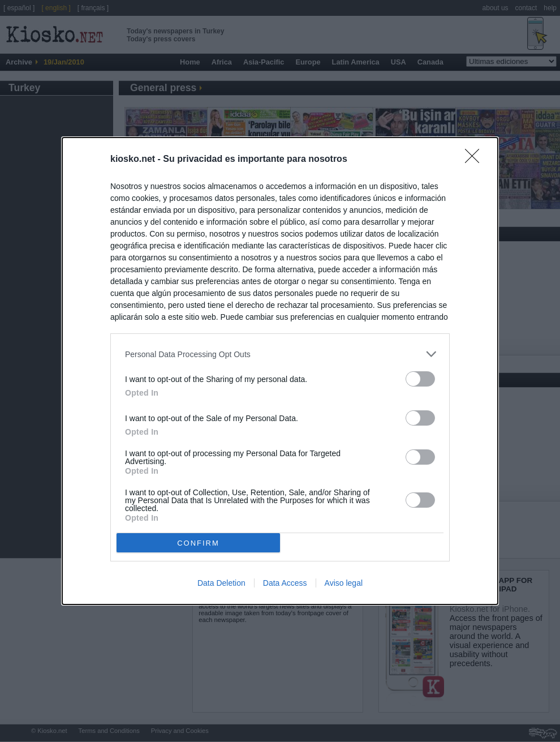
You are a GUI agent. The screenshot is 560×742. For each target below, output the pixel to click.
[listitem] (280, 354)
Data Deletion (221, 583)
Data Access (285, 583)
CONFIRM (198, 543)
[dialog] (280, 371)
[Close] (476, 160)
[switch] (420, 379)
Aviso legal (344, 583)
